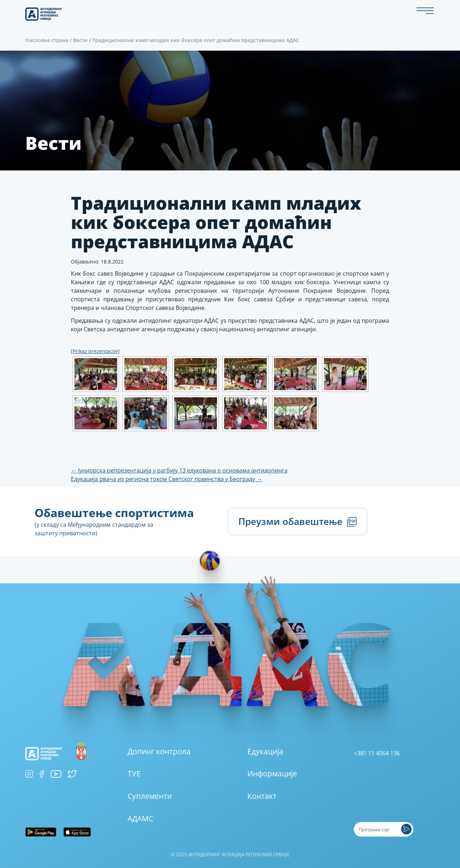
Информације (272, 773)
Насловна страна (47, 40)
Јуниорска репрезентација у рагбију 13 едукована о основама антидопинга (179, 470)
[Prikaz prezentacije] (95, 351)
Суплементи (150, 796)
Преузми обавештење (297, 521)
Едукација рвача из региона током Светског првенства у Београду (167, 479)
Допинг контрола (159, 751)
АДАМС (140, 818)
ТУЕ (134, 773)
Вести (80, 40)
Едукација (265, 751)
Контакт (262, 796)
